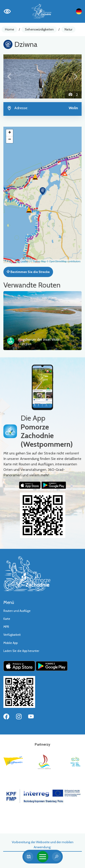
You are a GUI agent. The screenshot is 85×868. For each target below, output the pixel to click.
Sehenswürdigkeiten (39, 29)
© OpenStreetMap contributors (64, 261)
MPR (6, 627)
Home (10, 29)
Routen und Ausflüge (17, 611)
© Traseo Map (38, 261)
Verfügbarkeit (12, 635)
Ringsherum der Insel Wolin (39, 339)
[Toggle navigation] (43, 857)
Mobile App (11, 643)
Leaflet (24, 261)
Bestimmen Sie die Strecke (28, 272)
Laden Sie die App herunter (21, 651)
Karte (7, 619)
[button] (9, 76)
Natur (68, 29)
